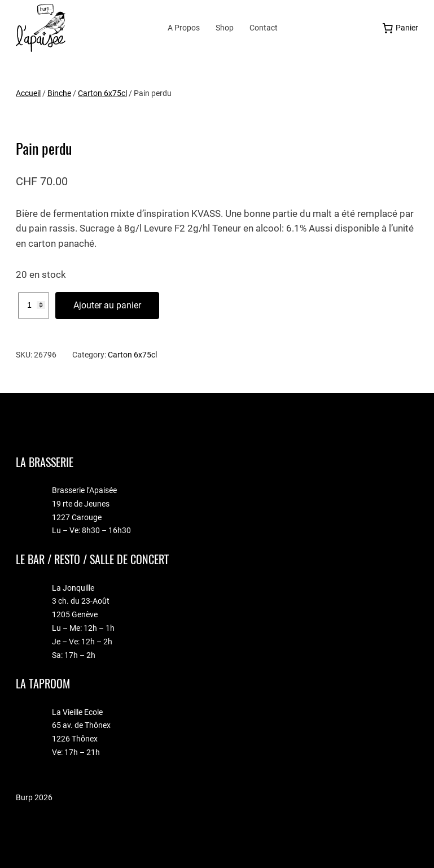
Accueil (28, 93)
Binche (59, 93)
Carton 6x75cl (102, 93)
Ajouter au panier (107, 305)
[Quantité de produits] (34, 306)
